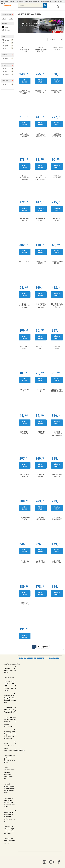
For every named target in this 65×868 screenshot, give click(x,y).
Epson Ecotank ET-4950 (57, 262)
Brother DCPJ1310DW (25, 604)
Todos (6, 27)
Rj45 (9, 71)
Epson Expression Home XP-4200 (57, 135)
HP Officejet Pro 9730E (25, 220)
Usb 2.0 (9, 74)
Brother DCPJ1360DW (57, 561)
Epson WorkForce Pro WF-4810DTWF (25, 135)
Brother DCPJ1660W (25, 561)
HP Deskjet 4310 (41, 390)
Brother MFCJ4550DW (41, 518)
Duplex (9, 58)
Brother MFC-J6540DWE (41, 476)
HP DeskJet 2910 (25, 390)
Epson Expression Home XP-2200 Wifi (41, 135)
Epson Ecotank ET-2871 (25, 348)
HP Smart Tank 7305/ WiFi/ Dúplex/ (57, 306)
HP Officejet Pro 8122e (41, 220)
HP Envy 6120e (25, 261)
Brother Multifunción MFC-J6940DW (57, 434)
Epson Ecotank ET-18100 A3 (25, 178)
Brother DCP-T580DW (25, 518)
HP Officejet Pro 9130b (57, 177)
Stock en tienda (9, 30)
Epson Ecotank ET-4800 (57, 91)
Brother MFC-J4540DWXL (25, 433)
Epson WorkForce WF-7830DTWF (41, 50)
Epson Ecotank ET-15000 (57, 49)
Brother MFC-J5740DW (41, 433)
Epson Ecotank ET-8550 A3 (41, 91)
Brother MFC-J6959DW (25, 476)
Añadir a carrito (25, 81)
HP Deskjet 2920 (41, 348)
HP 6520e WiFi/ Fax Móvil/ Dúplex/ (41, 306)
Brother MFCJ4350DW (57, 518)
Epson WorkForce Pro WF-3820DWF (25, 50)
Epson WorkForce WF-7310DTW (25, 92)
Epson (9, 46)
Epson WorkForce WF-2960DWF (25, 306)
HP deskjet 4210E (57, 220)
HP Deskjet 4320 (57, 348)
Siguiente (45, 647)
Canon (9, 43)
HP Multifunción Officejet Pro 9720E (41, 178)
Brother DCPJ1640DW (41, 561)
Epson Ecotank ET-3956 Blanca (57, 390)
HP (9, 48)
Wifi (9, 69)
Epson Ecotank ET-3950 (41, 262)
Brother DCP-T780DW (57, 476)
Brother (9, 40)
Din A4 (9, 84)
